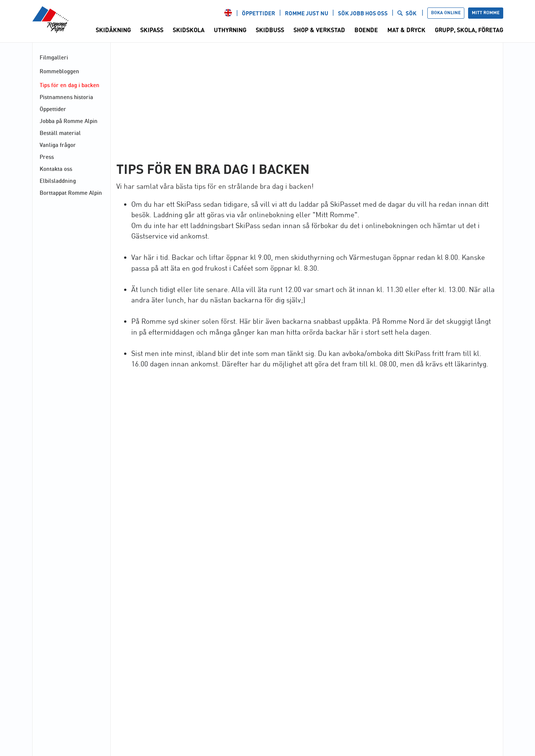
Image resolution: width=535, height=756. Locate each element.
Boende (366, 30)
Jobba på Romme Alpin (69, 121)
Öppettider (259, 13)
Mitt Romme (486, 13)
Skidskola (189, 30)
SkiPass (152, 30)
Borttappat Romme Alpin (71, 193)
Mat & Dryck (406, 30)
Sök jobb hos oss (363, 13)
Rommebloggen (59, 71)
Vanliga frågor (58, 145)
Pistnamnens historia (66, 97)
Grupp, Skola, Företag (469, 30)
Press (47, 157)
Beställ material (60, 133)
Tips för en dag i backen (70, 85)
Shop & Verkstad (319, 30)
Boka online (446, 13)
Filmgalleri (54, 57)
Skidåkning (113, 30)
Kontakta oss (56, 169)
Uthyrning (230, 30)
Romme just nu (307, 13)
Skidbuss (270, 30)
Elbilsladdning (58, 181)
